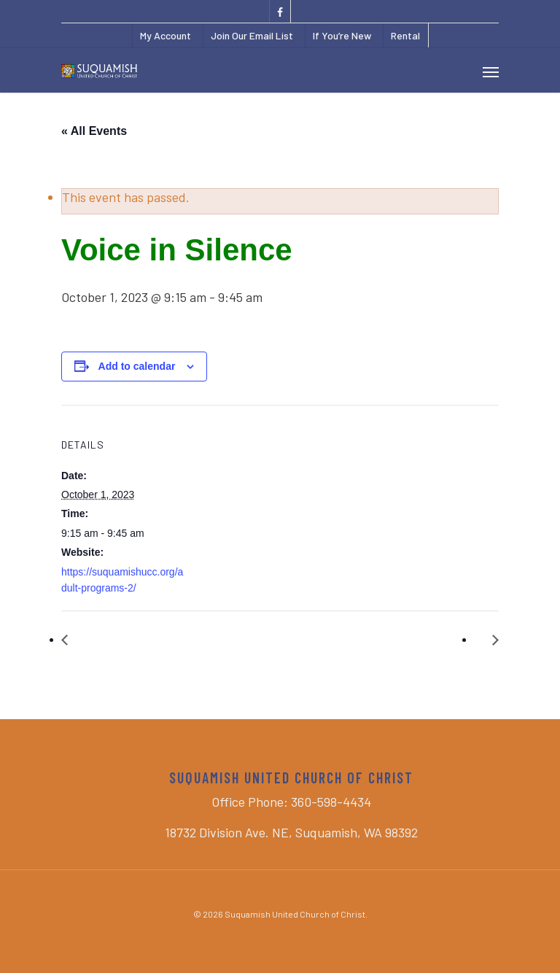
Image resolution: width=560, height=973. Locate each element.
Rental (405, 35)
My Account (166, 35)
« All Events (94, 131)
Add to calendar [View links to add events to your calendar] (137, 366)
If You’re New (342, 35)
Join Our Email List (252, 35)
